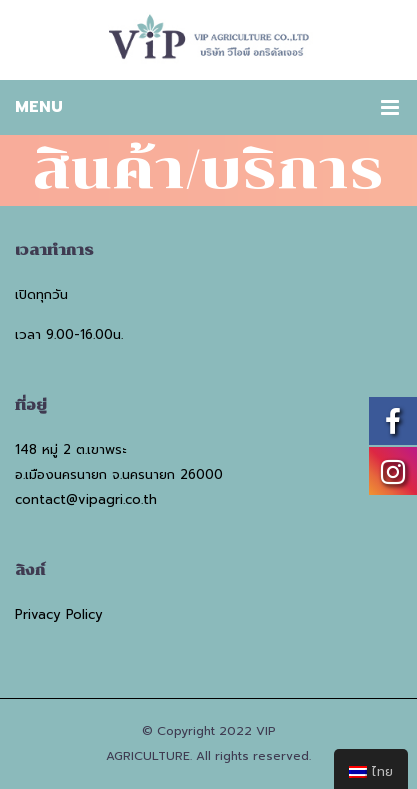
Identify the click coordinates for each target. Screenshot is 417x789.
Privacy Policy (59, 614)
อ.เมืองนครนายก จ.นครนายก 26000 (119, 474)
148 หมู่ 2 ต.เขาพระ (70, 449)
